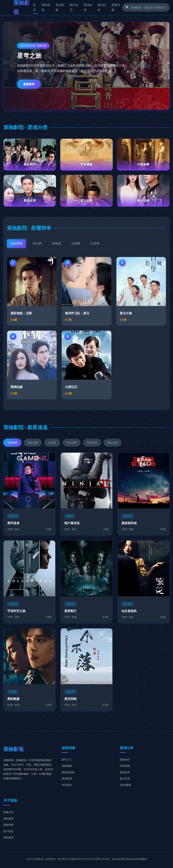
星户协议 (8, 831)
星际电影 (46, 7)
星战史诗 (125, 772)
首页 (34, 7)
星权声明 (8, 825)
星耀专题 (116, 7)
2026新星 (125, 785)
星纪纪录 (102, 7)
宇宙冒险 (125, 766)
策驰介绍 (8, 812)
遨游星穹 (29, 84)
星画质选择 (68, 772)
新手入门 (67, 760)
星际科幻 (125, 760)
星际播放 (67, 766)
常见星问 (67, 785)
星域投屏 (67, 779)
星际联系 (8, 819)
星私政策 (8, 838)
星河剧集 (60, 7)
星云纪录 (125, 779)
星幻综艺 (74, 7)
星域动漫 (88, 7)
